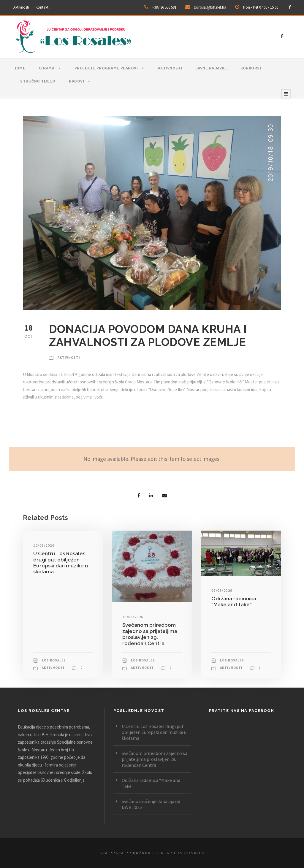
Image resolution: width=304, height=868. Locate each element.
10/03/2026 (133, 617)
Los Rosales (54, 660)
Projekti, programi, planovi (106, 68)
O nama (47, 68)
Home (19, 68)
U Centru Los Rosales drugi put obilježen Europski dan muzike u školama (61, 562)
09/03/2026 (222, 590)
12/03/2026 (44, 545)
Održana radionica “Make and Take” (234, 602)
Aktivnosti (21, 7)
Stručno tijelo (38, 81)
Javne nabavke (212, 68)
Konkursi (251, 68)
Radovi (76, 81)
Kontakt (42, 7)
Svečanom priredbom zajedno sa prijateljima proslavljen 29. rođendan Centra (150, 634)
